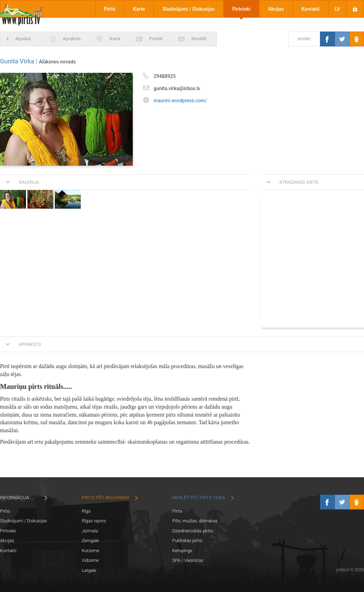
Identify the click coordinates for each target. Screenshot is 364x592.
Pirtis (110, 9)
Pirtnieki (241, 9)
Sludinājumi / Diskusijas (189, 9)
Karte (139, 9)
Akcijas (276, 9)
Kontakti (311, 9)
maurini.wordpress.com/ (180, 101)
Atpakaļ (23, 39)
